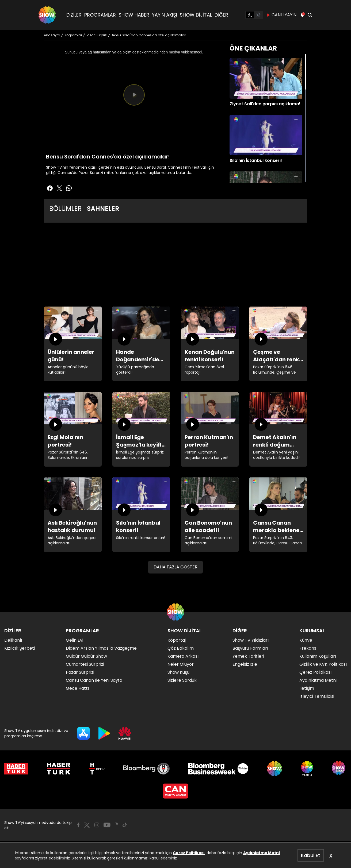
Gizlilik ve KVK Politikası (323, 664)
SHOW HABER (134, 15)
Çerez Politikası (189, 853)
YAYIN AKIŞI (165, 15)
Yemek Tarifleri (248, 656)
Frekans (308, 648)
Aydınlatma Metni (262, 853)
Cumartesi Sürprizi (85, 664)
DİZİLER (74, 15)
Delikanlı (13, 640)
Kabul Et (311, 855)
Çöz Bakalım (181, 648)
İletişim (307, 688)
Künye (306, 640)
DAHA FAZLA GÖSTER (175, 567)
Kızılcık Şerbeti (20, 648)
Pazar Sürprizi (80, 672)
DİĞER (221, 15)
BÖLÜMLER (65, 209)
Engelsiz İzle (245, 664)
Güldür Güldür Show (86, 656)
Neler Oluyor (181, 664)
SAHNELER (103, 209)
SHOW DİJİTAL (196, 15)
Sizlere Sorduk (182, 680)
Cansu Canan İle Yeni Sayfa (94, 680)
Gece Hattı (77, 688)
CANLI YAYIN (281, 15)
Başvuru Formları (250, 648)
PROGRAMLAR (100, 15)
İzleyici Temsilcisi (317, 696)
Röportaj (177, 640)
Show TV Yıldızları (251, 640)
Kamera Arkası (183, 656)
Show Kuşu (178, 672)
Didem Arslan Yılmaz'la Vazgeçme (101, 648)
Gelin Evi (75, 640)
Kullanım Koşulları (318, 656)
